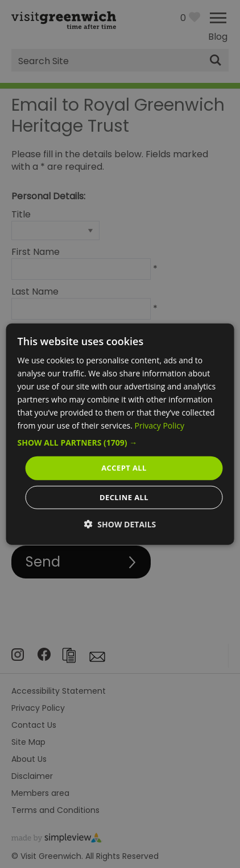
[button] (120, 443)
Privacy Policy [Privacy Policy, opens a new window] (160, 425)
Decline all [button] (124, 497)
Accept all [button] (124, 468)
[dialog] (120, 434)
